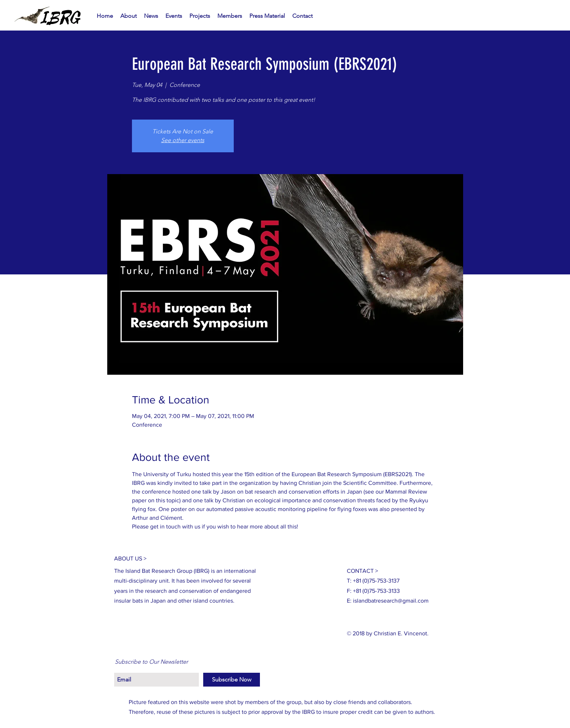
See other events (183, 140)
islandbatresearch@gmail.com (391, 601)
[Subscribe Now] (232, 680)
